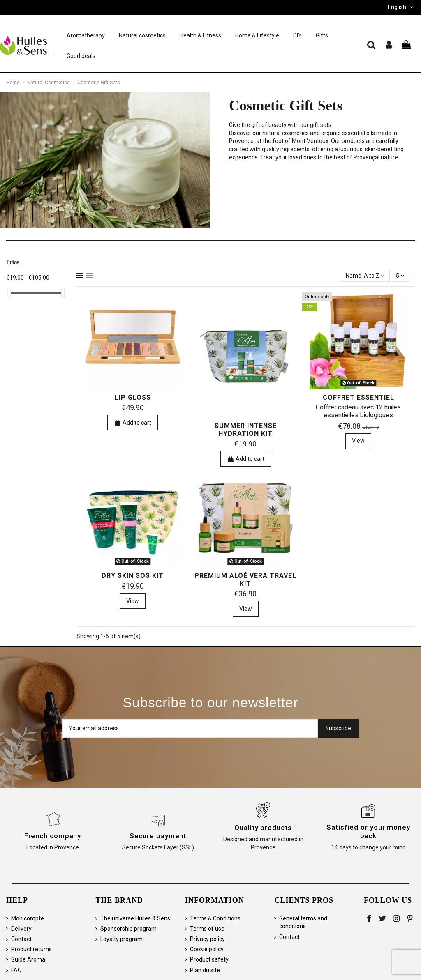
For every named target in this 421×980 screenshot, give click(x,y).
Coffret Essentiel (359, 397)
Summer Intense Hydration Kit (246, 430)
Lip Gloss (133, 397)
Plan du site (205, 970)
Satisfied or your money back (368, 831)
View (358, 441)
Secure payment (158, 836)
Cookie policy (207, 949)
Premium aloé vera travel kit (245, 580)
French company (53, 836)
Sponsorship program (128, 929)
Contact (21, 939)
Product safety (209, 959)
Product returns (31, 949)
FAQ (16, 970)
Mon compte (28, 918)
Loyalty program (121, 939)
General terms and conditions (303, 922)
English (401, 7)
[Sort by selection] (365, 276)
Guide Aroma (28, 959)
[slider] (9, 293)
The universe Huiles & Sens (135, 918)
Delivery (21, 929)
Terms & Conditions (215, 918)
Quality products (263, 828)
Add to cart (133, 423)
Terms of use (207, 929)
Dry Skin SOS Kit (133, 576)
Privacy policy (207, 939)
